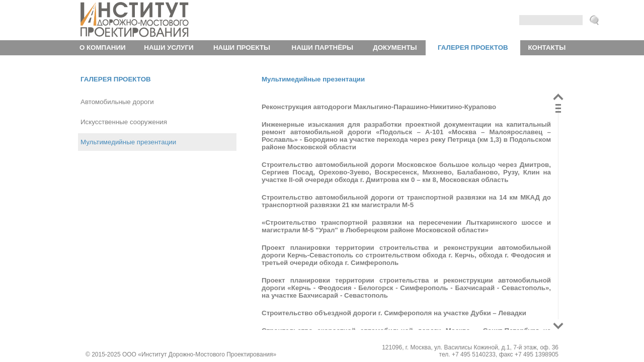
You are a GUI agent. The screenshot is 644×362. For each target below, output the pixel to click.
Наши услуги (169, 48)
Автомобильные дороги (117, 102)
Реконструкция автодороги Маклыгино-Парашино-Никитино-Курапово (379, 107)
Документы (395, 48)
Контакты (547, 48)
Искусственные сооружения (124, 122)
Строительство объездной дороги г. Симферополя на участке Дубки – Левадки (394, 313)
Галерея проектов (473, 48)
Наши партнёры (323, 48)
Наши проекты (242, 48)
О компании (103, 48)
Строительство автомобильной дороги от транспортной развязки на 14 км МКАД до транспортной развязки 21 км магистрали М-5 (406, 201)
